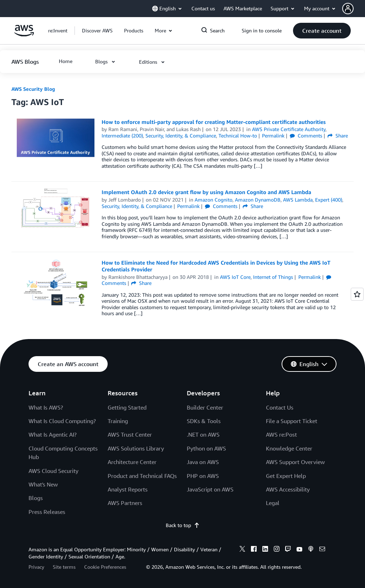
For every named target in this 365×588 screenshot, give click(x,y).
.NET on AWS (203, 435)
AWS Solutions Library (136, 448)
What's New (43, 484)
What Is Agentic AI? (53, 435)
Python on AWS (206, 448)
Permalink (273, 136)
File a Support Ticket (292, 421)
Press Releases (47, 512)
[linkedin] (265, 550)
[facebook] (254, 550)
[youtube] (299, 550)
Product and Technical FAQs (142, 476)
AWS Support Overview (295, 462)
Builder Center (205, 407)
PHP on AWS (203, 476)
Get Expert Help (286, 476)
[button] (354, 9)
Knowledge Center (289, 448)
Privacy (36, 567)
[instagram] (277, 550)
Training (118, 421)
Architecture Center (132, 462)
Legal (273, 503)
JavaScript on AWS (210, 489)
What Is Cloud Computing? (62, 421)
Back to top (183, 525)
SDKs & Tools (204, 421)
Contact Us (280, 407)
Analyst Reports (128, 489)
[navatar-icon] (348, 9)
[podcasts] (311, 550)
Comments (306, 136)
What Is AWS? (46, 407)
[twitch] (288, 550)
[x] (242, 550)
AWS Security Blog (33, 89)
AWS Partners (125, 503)
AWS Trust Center (130, 435)
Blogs (36, 498)
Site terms (64, 567)
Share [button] (338, 136)
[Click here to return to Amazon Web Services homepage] (24, 34)
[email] (322, 550)
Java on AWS (203, 462)
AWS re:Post (281, 435)
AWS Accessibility (288, 489)
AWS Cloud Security (53, 471)
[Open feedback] (357, 294)
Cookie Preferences (105, 567)
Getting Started (127, 407)
